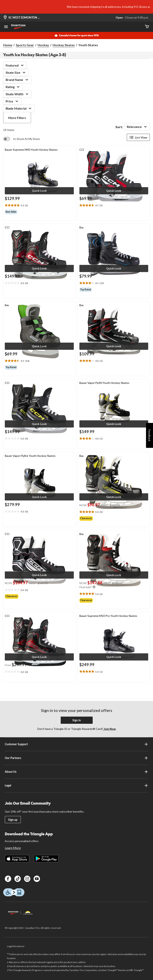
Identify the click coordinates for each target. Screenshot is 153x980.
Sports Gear (25, 45)
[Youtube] (37, 879)
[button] (39, 191)
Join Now (109, 729)
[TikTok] (18, 879)
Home (8, 45)
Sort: (119, 127)
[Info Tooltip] (94, 587)
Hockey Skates (64, 45)
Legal (76, 785)
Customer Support (76, 744)
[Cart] (147, 27)
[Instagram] (27, 879)
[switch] (21, 139)
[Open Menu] (6, 27)
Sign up (13, 820)
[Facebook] (8, 879)
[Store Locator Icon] (5, 18)
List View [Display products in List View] (138, 137)
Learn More (13, 848)
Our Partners (76, 758)
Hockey (43, 45)
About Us (76, 772)
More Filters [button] (17, 118)
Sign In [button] (77, 720)
